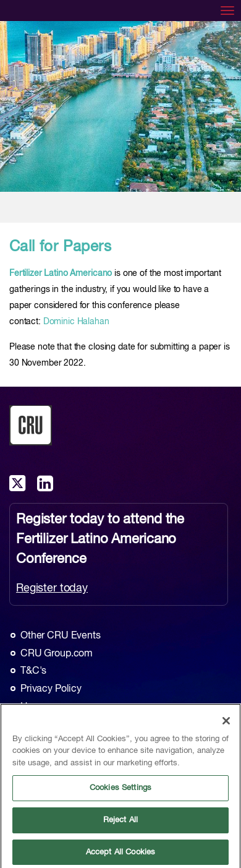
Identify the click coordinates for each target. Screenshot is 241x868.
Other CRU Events (61, 636)
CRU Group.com (57, 654)
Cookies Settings (120, 790)
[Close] (226, 723)
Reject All (120, 823)
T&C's (33, 671)
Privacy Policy (51, 689)
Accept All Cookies (120, 855)
